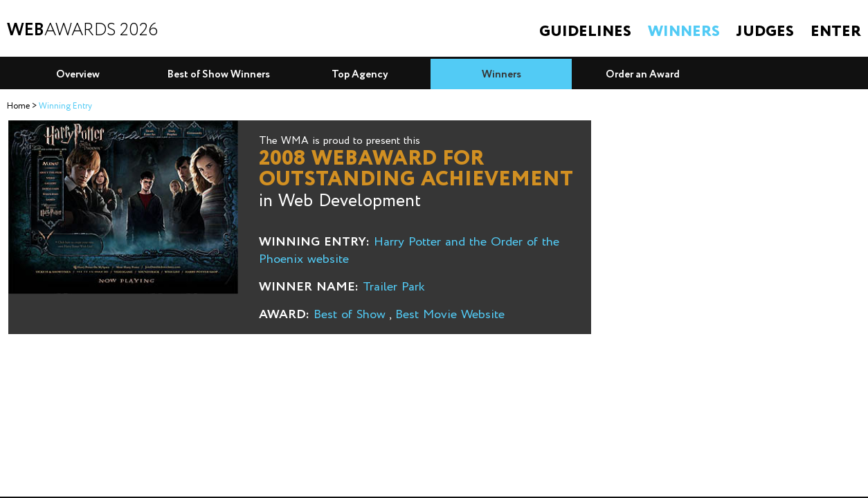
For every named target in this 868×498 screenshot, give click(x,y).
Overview (78, 75)
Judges (765, 32)
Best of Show (350, 315)
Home (18, 106)
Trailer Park (394, 287)
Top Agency (360, 75)
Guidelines (585, 32)
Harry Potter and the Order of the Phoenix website (409, 251)
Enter (836, 32)
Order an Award (643, 75)
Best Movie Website (450, 315)
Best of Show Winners (219, 75)
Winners (684, 32)
